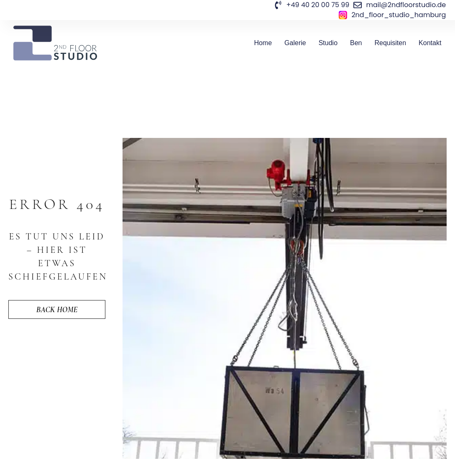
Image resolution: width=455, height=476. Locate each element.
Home (263, 43)
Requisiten (391, 43)
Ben (356, 43)
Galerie (295, 43)
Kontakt (430, 43)
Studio (328, 43)
